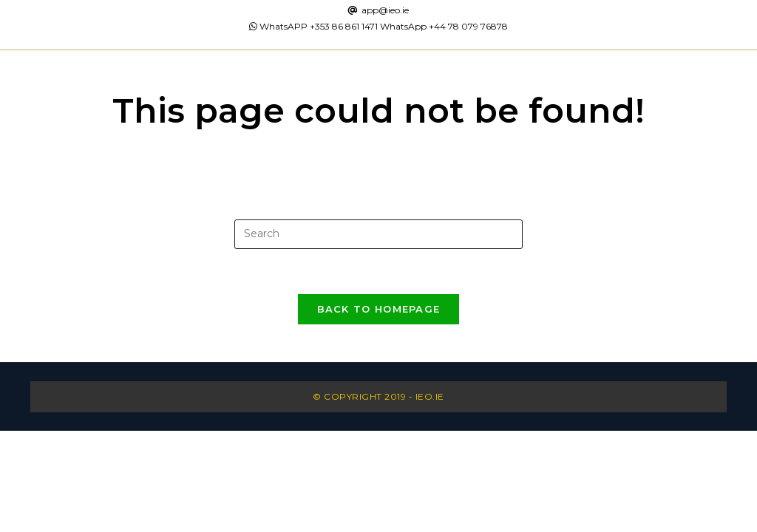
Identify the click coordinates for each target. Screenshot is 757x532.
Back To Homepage (379, 309)
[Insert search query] (378, 234)
